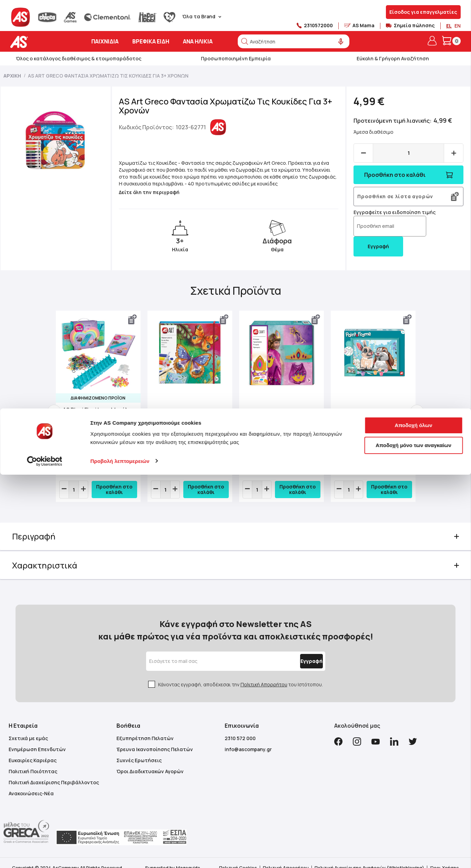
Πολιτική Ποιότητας (33, 761)
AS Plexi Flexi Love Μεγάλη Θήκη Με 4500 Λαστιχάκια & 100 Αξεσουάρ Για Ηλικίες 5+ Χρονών (103, 421)
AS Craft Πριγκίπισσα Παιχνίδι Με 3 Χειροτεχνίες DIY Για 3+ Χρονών (277, 421)
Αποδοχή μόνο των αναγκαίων (413, 839)
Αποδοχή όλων (413, 819)
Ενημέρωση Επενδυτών (37, 739)
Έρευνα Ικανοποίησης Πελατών (155, 739)
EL (449, 26)
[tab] (236, 540)
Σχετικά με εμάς (28, 728)
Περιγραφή (44, 540)
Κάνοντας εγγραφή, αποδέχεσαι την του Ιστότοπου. (240, 674)
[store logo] (40, 42)
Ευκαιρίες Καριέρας (33, 750)
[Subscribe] (295, 651)
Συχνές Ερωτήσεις (139, 750)
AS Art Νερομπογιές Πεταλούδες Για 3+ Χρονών (185, 422)
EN (458, 26)
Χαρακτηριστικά (55, 569)
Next (409, 413)
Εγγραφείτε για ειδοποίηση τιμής (389, 212)
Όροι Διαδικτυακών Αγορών (150, 761)
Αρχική (12, 76)
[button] (137, 320)
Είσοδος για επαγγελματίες (423, 12)
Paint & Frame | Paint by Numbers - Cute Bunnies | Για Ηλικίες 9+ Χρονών (367, 422)
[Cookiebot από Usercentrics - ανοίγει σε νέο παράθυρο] (45, 855)
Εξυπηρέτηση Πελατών (145, 728)
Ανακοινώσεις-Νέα (31, 783)
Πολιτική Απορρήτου (264, 674)
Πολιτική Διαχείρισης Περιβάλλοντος (54, 772)
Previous (62, 413)
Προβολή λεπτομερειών (120, 854)
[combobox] (294, 41)
